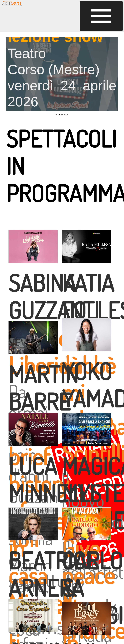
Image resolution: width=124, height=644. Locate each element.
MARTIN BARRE (43, 388)
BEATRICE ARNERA (53, 574)
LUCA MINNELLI (51, 479)
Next (114, 74)
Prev (10, 74)
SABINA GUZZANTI (54, 296)
